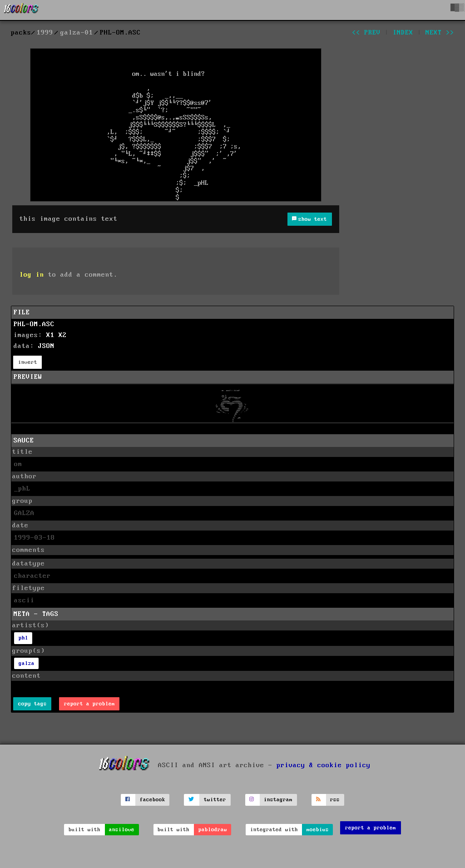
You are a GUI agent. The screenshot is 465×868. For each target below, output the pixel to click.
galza (27, 663)
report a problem (89, 704)
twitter (215, 800)
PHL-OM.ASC (34, 324)
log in (32, 275)
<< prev (366, 33)
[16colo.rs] (21, 10)
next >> (440, 33)
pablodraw (213, 830)
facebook (153, 800)
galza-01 (77, 33)
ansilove (122, 830)
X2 (63, 335)
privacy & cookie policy (324, 765)
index (403, 33)
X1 (50, 335)
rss (335, 800)
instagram (278, 800)
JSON (46, 346)
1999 (45, 33)
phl (23, 638)
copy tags (32, 704)
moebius (318, 830)
